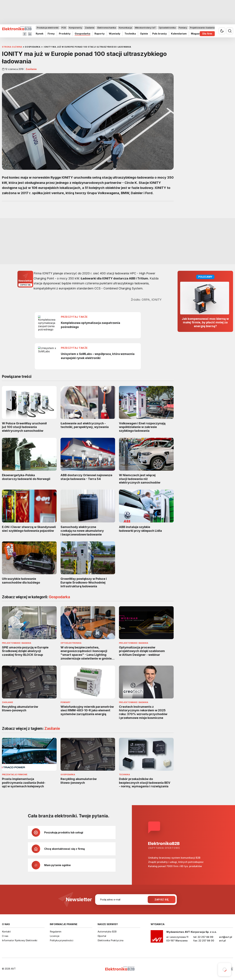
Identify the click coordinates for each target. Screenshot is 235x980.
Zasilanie (90, 28)
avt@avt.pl (226, 937)
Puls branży (160, 34)
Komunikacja (125, 28)
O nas (5, 936)
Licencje (55, 936)
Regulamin (56, 932)
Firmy (51, 34)
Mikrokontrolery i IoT (145, 28)
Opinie (144, 34)
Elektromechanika (107, 28)
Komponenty (75, 28)
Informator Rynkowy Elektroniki (20, 940)
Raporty (100, 34)
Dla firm (207, 34)
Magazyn (197, 34)
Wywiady (115, 34)
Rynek (40, 34)
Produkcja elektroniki (48, 28)
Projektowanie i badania (202, 28)
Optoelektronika (167, 28)
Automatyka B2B (107, 932)
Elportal (102, 936)
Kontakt (6, 932)
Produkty (65, 34)
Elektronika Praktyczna (110, 940)
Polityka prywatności (62, 940)
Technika (130, 34)
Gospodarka (82, 34)
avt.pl (222, 941)
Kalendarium (179, 34)
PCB (64, 28)
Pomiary (183, 28)
